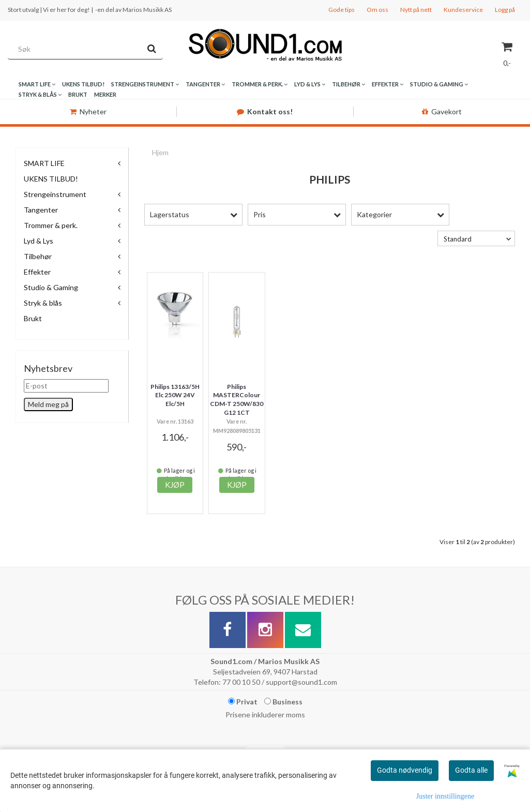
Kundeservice (463, 10)
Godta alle (471, 770)
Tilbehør (38, 256)
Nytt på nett (416, 10)
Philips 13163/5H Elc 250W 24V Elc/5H (175, 395)
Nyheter (88, 111)
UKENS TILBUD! (51, 179)
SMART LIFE (44, 163)
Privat (243, 702)
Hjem (160, 152)
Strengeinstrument (55, 194)
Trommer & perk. (51, 225)
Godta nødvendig (405, 770)
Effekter (37, 272)
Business (283, 702)
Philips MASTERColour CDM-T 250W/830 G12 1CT (237, 400)
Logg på (505, 10)
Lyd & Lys (39, 241)
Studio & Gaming (51, 287)
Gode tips (342, 10)
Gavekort (442, 111)
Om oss (377, 10)
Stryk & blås (43, 303)
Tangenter (41, 210)
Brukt (33, 318)
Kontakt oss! (265, 111)
